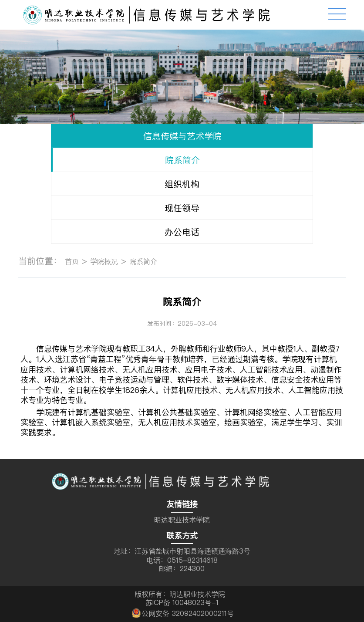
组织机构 (182, 184)
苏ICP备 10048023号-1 (182, 602)
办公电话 (182, 232)
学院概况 (104, 261)
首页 (72, 261)
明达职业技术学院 (182, 520)
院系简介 (182, 160)
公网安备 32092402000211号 (182, 612)
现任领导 (182, 208)
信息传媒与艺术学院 (182, 136)
